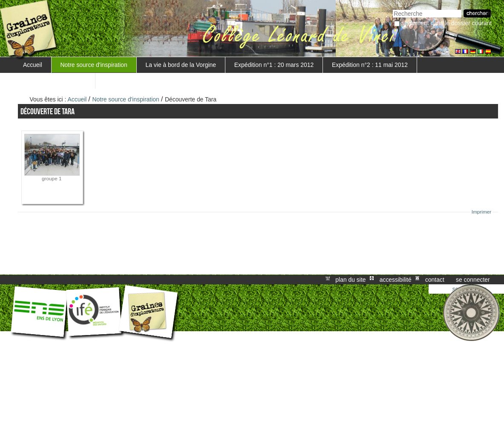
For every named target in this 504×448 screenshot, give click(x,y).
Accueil (33, 65)
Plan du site (350, 280)
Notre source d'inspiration (94, 65)
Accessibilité (396, 280)
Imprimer (482, 212)
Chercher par (393, 9)
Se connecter (473, 280)
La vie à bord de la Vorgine (181, 65)
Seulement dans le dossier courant (446, 23)
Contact (435, 280)
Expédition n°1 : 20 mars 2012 (274, 65)
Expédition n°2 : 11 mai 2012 (370, 65)
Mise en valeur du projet (55, 81)
